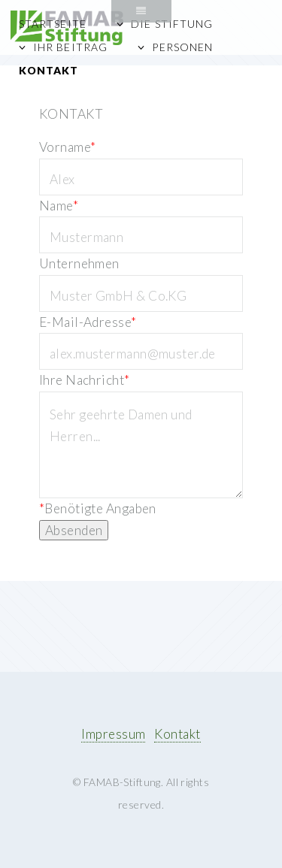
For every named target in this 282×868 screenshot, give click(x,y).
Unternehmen (79, 263)
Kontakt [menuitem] (49, 70)
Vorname (67, 147)
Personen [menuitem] (182, 47)
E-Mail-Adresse (88, 322)
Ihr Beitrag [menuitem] (70, 47)
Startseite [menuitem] (52, 24)
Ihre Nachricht (85, 380)
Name (59, 206)
